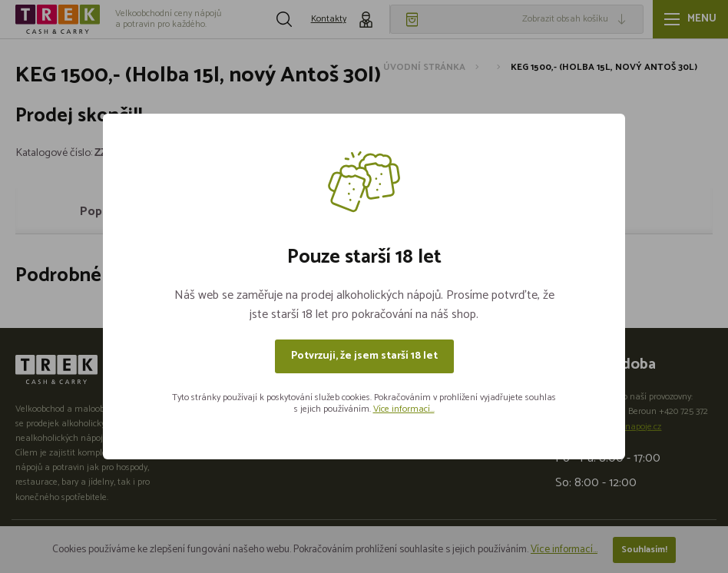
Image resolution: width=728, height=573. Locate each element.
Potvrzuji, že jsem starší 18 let (364, 356)
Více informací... (404, 409)
